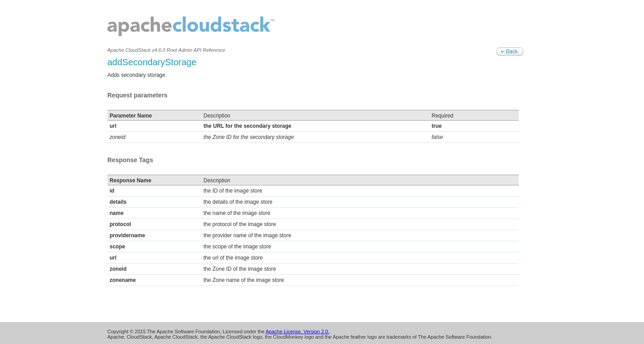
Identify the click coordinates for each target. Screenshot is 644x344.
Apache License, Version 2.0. (297, 331)
